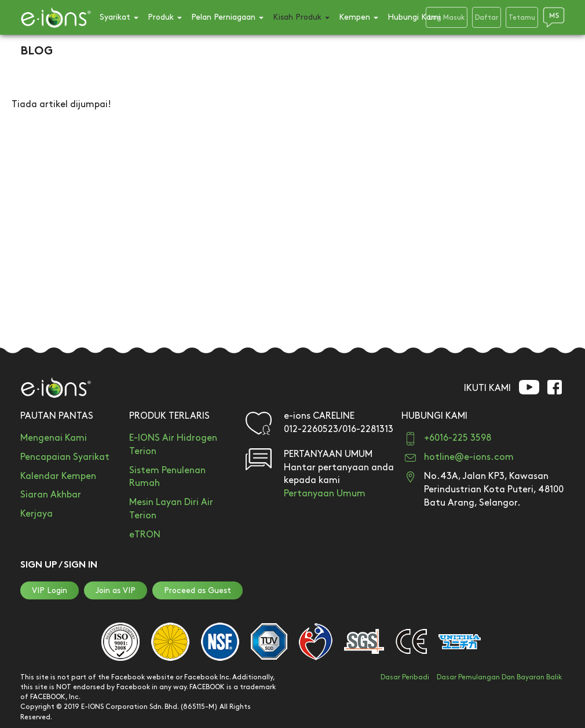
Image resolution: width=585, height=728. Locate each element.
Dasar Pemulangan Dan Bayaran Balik (499, 677)
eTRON (145, 535)
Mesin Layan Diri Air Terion (171, 509)
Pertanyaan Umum (325, 494)
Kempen (359, 17)
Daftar (487, 18)
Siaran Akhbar (51, 495)
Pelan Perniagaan (227, 17)
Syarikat (119, 17)
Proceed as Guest (198, 590)
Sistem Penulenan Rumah (167, 477)
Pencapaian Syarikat (65, 457)
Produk (165, 17)
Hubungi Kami (414, 17)
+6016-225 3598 (458, 438)
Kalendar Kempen (58, 476)
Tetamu (522, 18)
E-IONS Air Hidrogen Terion (173, 445)
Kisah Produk (301, 17)
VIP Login (50, 590)
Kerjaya (36, 514)
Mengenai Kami (54, 438)
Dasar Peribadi (405, 677)
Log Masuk (447, 18)
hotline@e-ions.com (469, 457)
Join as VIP (116, 590)
